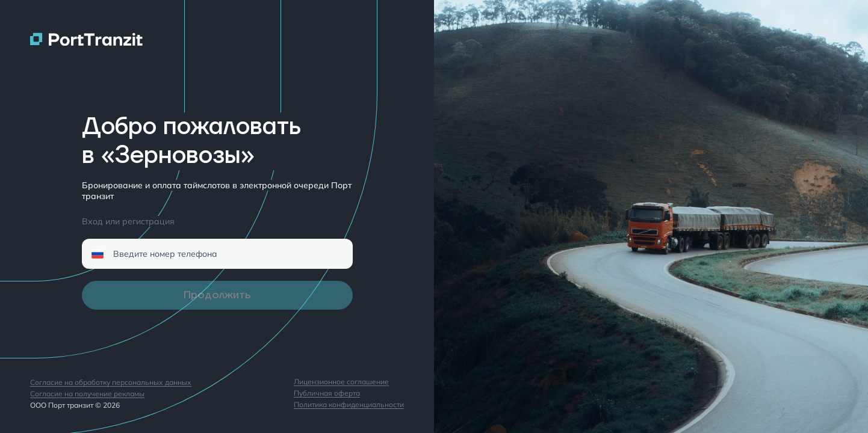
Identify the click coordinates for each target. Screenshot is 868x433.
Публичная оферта (327, 394)
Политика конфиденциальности (349, 405)
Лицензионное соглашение (341, 382)
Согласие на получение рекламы (87, 394)
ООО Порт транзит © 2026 (75, 405)
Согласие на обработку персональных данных (111, 383)
